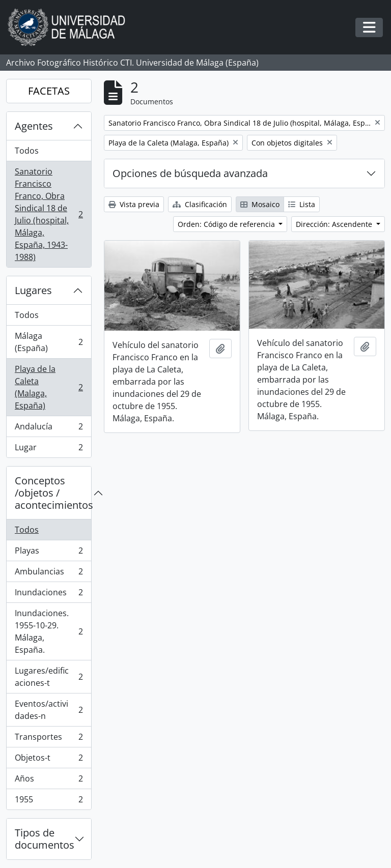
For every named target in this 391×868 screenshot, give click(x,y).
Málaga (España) (49, 342)
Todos (27, 151)
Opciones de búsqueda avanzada (190, 173)
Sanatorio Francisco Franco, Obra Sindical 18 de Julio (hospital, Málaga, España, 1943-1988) (49, 214)
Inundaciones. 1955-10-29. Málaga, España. (49, 631)
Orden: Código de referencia (227, 224)
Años (49, 781)
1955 (49, 801)
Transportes (49, 739)
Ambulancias (49, 574)
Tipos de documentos (45, 839)
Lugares (33, 290)
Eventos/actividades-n (49, 710)
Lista (302, 204)
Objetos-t (49, 760)
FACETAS (49, 91)
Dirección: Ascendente (335, 224)
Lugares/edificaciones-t (49, 677)
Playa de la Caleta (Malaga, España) (49, 387)
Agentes (34, 126)
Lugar (49, 449)
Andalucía (49, 429)
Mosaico (260, 204)
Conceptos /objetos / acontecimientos (53, 493)
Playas (49, 553)
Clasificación (200, 204)
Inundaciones (49, 595)
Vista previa (134, 204)
